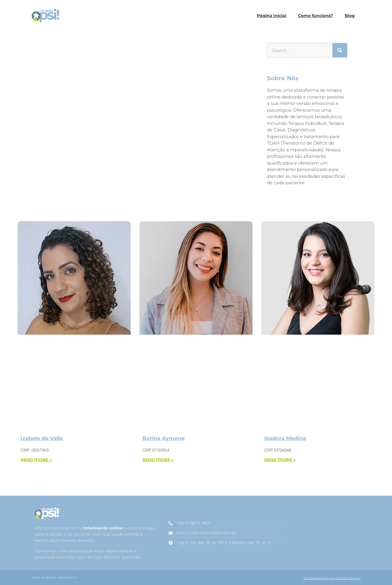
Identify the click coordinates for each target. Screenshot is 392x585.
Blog (350, 16)
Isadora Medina (285, 438)
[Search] (340, 50)
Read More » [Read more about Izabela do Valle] (36, 460)
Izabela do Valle (42, 438)
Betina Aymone (164, 438)
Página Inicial (272, 16)
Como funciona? (316, 16)
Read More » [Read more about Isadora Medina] (280, 460)
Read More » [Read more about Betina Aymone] (158, 460)
